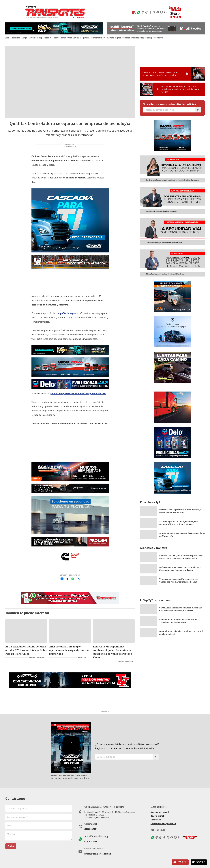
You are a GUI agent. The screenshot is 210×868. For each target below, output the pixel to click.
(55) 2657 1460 (91, 841)
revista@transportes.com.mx (98, 854)
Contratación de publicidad (163, 824)
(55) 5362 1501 (91, 829)
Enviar (11, 846)
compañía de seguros (67, 313)
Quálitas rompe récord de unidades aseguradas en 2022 (78, 394)
